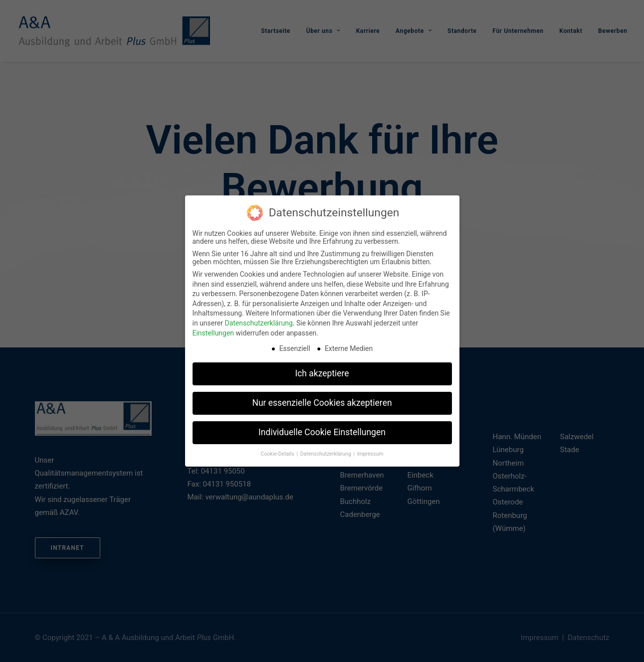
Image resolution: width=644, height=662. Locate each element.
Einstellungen (214, 332)
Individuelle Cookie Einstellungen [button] (322, 431)
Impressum (370, 453)
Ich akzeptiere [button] (322, 372)
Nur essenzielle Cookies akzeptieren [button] (322, 402)
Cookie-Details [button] (278, 453)
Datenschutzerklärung (258, 322)
